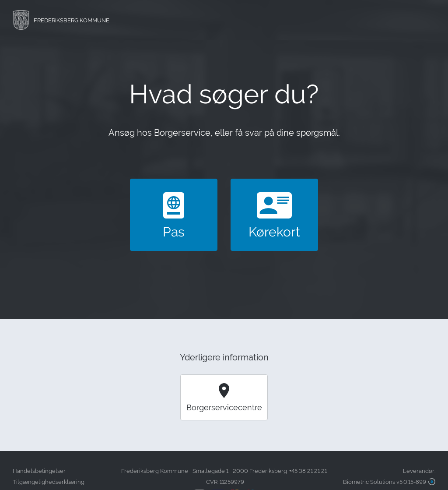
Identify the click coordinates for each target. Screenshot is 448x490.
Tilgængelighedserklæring (49, 482)
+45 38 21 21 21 (308, 471)
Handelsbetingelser (39, 471)
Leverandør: (389, 478)
